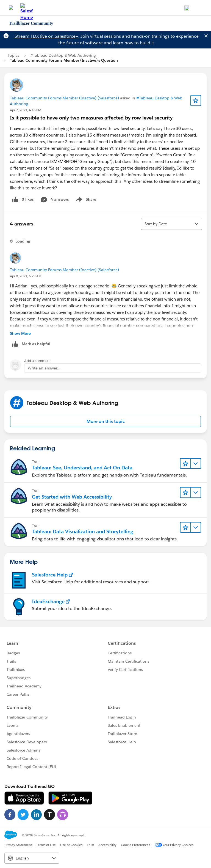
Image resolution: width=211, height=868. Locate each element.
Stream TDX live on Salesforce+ (46, 36)
